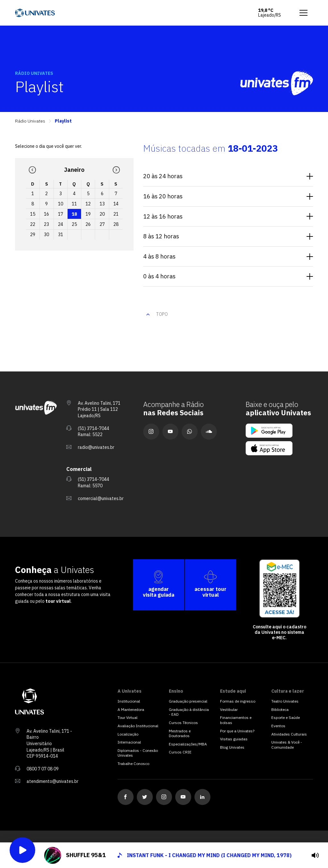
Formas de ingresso (238, 701)
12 (88, 204)
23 (46, 224)
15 (33, 214)
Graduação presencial (188, 701)
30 (46, 235)
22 (33, 224)
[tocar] (315, 855)
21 (116, 214)
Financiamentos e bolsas (236, 720)
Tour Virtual (127, 717)
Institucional (129, 701)
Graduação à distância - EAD (189, 712)
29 (33, 235)
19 (88, 214)
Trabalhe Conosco (133, 764)
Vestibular (229, 709)
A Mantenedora (131, 709)
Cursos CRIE (180, 752)
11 (74, 204)
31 (61, 235)
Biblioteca (280, 709)
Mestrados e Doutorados (180, 733)
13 (102, 204)
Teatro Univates (285, 701)
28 (116, 224)
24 (61, 224)
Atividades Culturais (289, 734)
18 (74, 214)
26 (88, 224)
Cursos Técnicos (183, 723)
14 (116, 204)
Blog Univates (232, 747)
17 (61, 214)
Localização (128, 734)
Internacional (129, 742)
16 (46, 214)
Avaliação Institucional (138, 726)
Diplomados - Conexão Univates (138, 753)
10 (61, 204)
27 (102, 224)
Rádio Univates (30, 121)
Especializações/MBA (188, 744)
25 (74, 224)
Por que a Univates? (237, 731)
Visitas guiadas (234, 739)
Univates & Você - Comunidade (287, 745)
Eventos (278, 726)
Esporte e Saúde (286, 717)
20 (102, 214)
